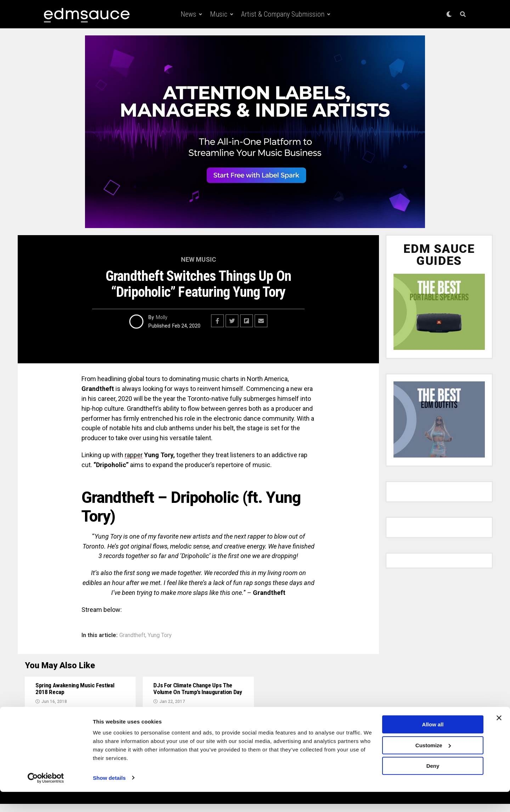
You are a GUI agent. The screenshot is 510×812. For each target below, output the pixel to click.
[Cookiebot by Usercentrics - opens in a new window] (46, 798)
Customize (433, 765)
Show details (109, 798)
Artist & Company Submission (283, 14)
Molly (162, 317)
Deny (433, 786)
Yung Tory (160, 635)
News (188, 14)
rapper (134, 455)
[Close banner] (499, 738)
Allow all (433, 745)
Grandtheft (132, 635)
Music (219, 14)
